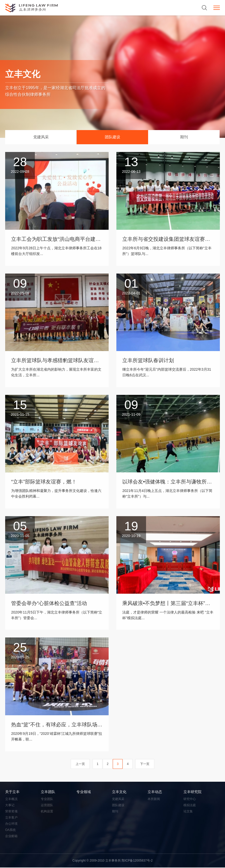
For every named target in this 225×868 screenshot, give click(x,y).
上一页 (80, 764)
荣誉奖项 (11, 812)
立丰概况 (11, 799)
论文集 (188, 812)
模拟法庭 (190, 806)
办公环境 (11, 824)
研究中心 (190, 799)
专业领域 (84, 792)
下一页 (145, 764)
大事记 (10, 806)
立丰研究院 (192, 792)
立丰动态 (155, 792)
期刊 (184, 137)
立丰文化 (119, 792)
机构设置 (47, 812)
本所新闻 (154, 799)
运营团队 (47, 806)
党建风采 (41, 137)
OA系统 (10, 830)
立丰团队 (48, 792)
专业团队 (47, 799)
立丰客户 (11, 818)
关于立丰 (12, 792)
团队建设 (112, 137)
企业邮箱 (11, 837)
